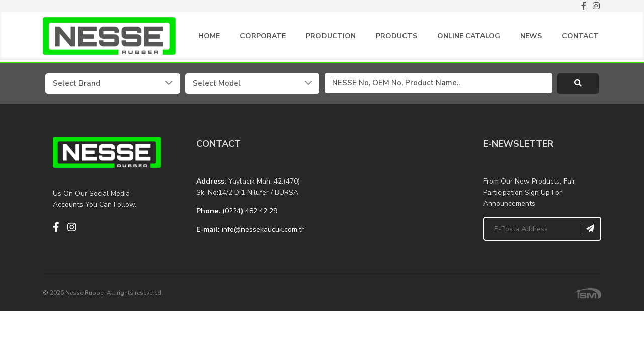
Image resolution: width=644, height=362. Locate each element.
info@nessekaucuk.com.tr (263, 231)
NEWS (531, 38)
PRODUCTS (396, 38)
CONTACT (580, 38)
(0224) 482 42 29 (250, 212)
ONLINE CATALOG (469, 38)
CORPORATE (263, 38)
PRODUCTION (331, 38)
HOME (209, 38)
